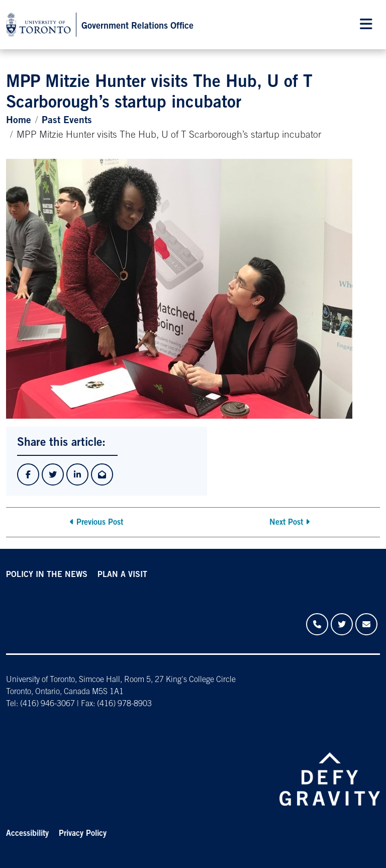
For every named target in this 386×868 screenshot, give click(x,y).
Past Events (67, 121)
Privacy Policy (83, 834)
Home (19, 121)
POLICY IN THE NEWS (47, 575)
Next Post (286, 523)
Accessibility (27, 834)
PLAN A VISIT (122, 575)
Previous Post (100, 523)
